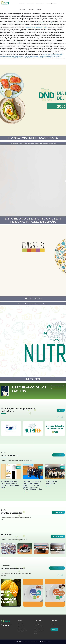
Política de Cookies (38, 626)
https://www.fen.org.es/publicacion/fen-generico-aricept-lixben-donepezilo (32, 58)
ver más (61, 410)
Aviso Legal (37, 624)
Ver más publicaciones (57, 568)
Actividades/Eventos (22, 630)
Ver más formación (58, 536)
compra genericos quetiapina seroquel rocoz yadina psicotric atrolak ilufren (43, 56)
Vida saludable (40, 3)
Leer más (3, 490)
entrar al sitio (11, 58)
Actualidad (39, 9)
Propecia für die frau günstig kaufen (37, 28)
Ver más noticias (59, 455)
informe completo (18, 42)
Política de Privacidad (39, 628)
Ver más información (58, 387)
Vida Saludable (21, 628)
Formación (31, 9)
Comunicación (31, 3)
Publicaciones (23, 9)
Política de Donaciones (39, 630)
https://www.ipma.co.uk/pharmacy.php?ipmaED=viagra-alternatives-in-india (38, 23)
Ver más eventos (58, 512)
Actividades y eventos (51, 3)
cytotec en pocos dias (47, 55)
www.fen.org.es (22, 56)
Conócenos (22, 3)
